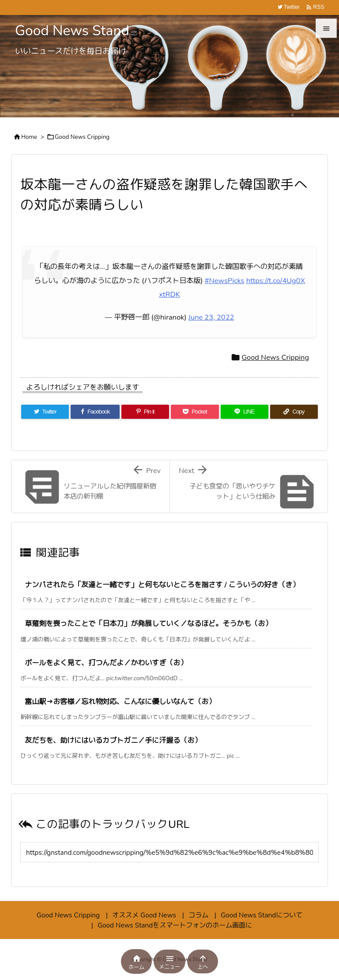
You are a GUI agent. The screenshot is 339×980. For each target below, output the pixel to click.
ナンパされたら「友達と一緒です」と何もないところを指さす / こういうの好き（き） (162, 585)
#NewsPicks (225, 281)
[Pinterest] (145, 412)
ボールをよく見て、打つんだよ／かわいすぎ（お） (106, 663)
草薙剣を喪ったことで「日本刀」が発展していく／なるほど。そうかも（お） (148, 624)
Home (29, 137)
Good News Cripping (82, 137)
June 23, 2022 (211, 317)
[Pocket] (195, 412)
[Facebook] (95, 412)
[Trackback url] (169, 852)
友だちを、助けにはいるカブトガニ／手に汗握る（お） (113, 740)
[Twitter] (45, 412)
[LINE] (245, 412)
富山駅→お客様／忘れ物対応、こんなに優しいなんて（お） (120, 702)
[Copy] (294, 412)
